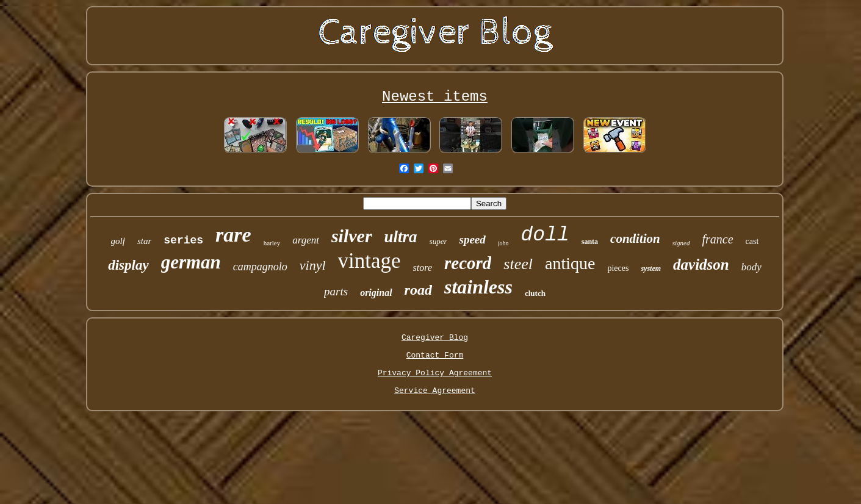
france (718, 239)
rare (233, 235)
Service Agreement (435, 391)
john (503, 243)
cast (752, 241)
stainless (478, 287)
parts (336, 291)
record (468, 263)
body (751, 267)
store (423, 268)
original (376, 293)
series (183, 240)
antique (570, 263)
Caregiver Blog (435, 338)
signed (681, 243)
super (438, 241)
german (191, 262)
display (128, 265)
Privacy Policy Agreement (435, 373)
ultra (401, 237)
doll (545, 235)
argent (306, 240)
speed (472, 239)
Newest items (435, 97)
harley (272, 243)
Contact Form (435, 355)
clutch (535, 293)
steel (518, 264)
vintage (369, 261)
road (418, 290)
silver (352, 236)
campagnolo (260, 267)
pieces (618, 268)
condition (635, 239)
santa (590, 242)
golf (118, 241)
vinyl (313, 265)
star (144, 241)
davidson (701, 265)
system (651, 268)
